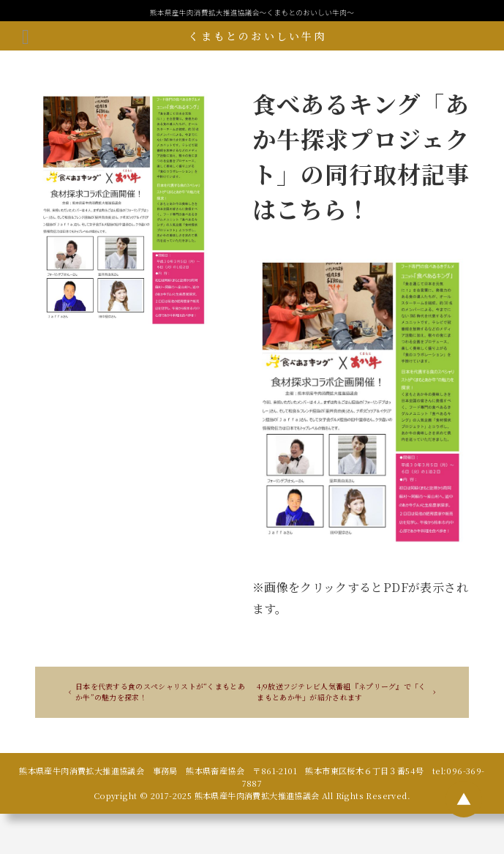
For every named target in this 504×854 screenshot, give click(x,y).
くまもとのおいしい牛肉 (257, 36)
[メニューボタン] (26, 36)
